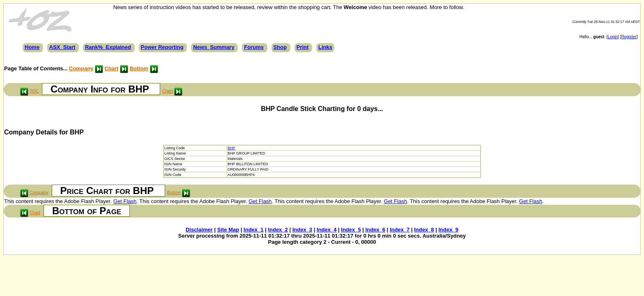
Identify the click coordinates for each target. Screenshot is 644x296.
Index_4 (327, 230)
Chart (111, 68)
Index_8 (424, 230)
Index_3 (302, 230)
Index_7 (400, 230)
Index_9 (448, 230)
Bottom (139, 68)
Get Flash (125, 201)
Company (81, 68)
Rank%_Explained (108, 47)
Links (325, 47)
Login (613, 37)
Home (32, 47)
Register (629, 37)
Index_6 (375, 230)
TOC (34, 91)
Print (303, 47)
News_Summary (214, 47)
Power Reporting (162, 47)
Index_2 (278, 230)
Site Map (228, 230)
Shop (280, 47)
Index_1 (253, 230)
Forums (254, 47)
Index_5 (351, 230)
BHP (231, 148)
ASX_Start (62, 47)
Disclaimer (199, 230)
